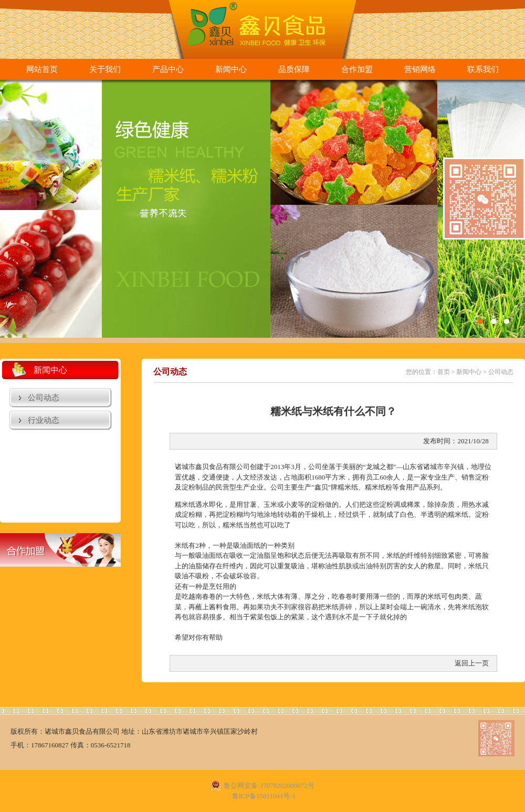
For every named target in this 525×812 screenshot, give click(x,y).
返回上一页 (472, 663)
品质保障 (294, 69)
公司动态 (44, 398)
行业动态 (44, 420)
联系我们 (483, 69)
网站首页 (42, 69)
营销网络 (420, 69)
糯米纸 (348, 487)
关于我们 (105, 69)
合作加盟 (357, 69)
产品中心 (168, 69)
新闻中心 (231, 69)
